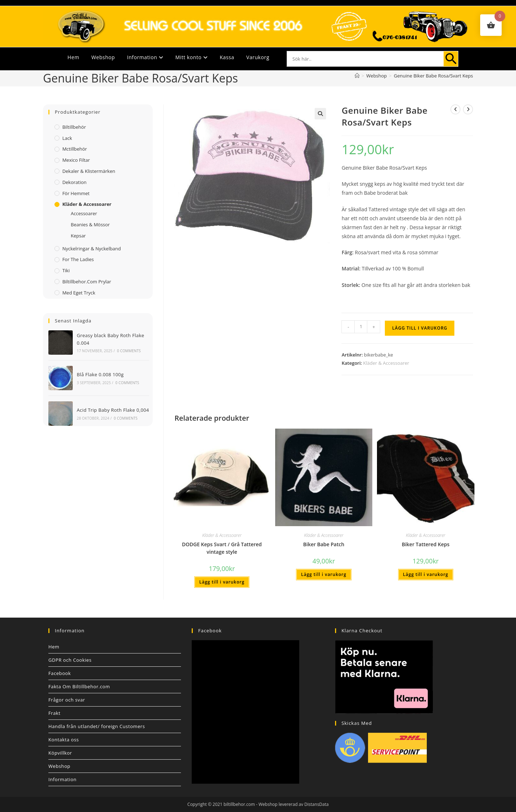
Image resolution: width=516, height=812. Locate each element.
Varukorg (258, 57)
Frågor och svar (67, 700)
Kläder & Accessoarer (386, 363)
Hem (73, 57)
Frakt (54, 713)
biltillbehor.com (239, 804)
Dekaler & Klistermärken (89, 171)
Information (145, 57)
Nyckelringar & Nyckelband (92, 249)
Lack (67, 138)
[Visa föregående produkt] (455, 109)
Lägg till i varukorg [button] (222, 582)
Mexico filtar (76, 160)
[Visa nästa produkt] (468, 109)
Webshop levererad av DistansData (294, 804)
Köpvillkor (60, 753)
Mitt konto (191, 57)
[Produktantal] (361, 327)
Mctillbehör (75, 149)
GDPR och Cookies (70, 660)
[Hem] (357, 76)
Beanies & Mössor (90, 225)
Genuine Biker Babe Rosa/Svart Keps (433, 76)
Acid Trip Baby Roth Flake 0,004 (113, 410)
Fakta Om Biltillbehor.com (79, 686)
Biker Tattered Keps (426, 544)
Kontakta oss (64, 740)
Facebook (60, 673)
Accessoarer (84, 213)
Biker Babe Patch (324, 544)
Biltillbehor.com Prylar (87, 282)
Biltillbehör (74, 127)
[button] (320, 114)
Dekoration (75, 182)
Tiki (66, 270)
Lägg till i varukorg (420, 328)
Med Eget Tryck (79, 293)
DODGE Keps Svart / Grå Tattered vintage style (222, 548)
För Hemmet (76, 193)
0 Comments (129, 351)
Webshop (103, 57)
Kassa (227, 57)
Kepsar (78, 236)
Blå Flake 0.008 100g (100, 374)
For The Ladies (78, 259)
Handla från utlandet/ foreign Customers (97, 726)
